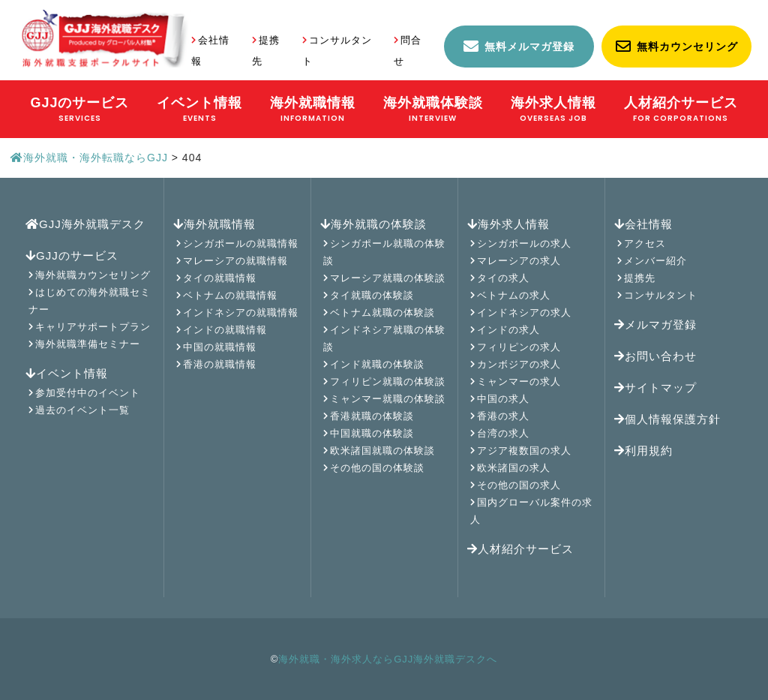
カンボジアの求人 (519, 364)
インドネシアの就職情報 (241, 312)
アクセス (645, 243)
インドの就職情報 (225, 330)
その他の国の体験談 (377, 468)
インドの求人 (508, 330)
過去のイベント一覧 (82, 410)
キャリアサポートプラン (93, 327)
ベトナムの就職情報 (230, 295)
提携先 (640, 278)
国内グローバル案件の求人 (531, 511)
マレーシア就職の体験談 (388, 278)
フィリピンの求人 (519, 347)
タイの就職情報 (220, 278)
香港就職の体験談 (372, 416)
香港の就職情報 (220, 364)
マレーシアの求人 (519, 261)
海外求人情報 (508, 224)
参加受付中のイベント (88, 393)
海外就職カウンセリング (93, 275)
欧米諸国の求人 (514, 468)
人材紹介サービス (520, 549)
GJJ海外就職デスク (85, 224)
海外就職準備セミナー (88, 344)
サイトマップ (655, 388)
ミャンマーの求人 (519, 382)
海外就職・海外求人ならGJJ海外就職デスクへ (388, 659)
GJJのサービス (72, 255)
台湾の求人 (503, 433)
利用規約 (643, 451)
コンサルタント (661, 295)
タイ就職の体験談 (372, 295)
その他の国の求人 (519, 485)
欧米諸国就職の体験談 (382, 451)
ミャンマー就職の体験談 (388, 399)
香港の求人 (503, 416)
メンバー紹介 (655, 261)
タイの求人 (503, 278)
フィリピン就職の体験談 (388, 382)
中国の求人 (503, 399)
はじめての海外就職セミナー (90, 301)
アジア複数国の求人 (524, 451)
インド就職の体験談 (377, 364)
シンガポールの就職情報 (241, 243)
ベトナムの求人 (514, 295)
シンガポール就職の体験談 (384, 252)
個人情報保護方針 (667, 419)
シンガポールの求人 (524, 243)
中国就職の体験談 (372, 433)
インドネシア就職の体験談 (384, 338)
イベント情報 (67, 373)
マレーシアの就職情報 (235, 261)
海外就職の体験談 (373, 224)
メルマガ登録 (655, 324)
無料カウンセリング (687, 47)
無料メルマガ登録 (529, 47)
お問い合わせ (655, 356)
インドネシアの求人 (524, 312)
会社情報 (643, 224)
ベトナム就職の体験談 (382, 312)
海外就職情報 (214, 224)
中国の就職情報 (220, 347)
